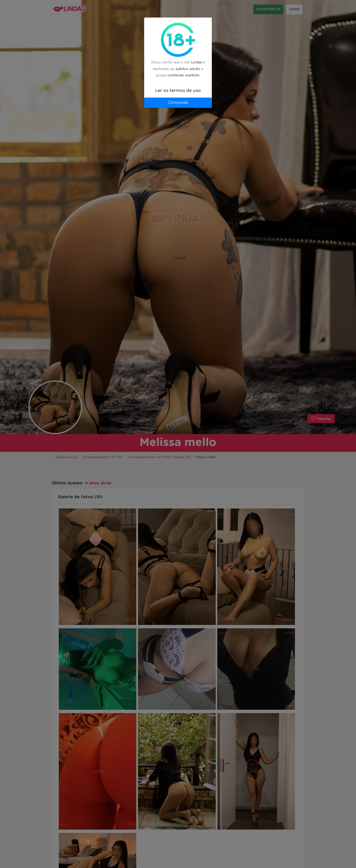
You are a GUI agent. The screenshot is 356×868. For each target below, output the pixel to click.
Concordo (178, 103)
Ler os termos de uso (178, 91)
